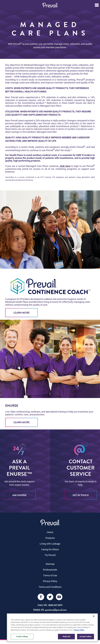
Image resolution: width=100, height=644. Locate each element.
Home (50, 532)
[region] (52, 628)
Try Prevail (50, 555)
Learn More (22, 313)
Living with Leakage (50, 544)
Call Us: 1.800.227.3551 (50, 605)
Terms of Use (50, 575)
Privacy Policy (50, 581)
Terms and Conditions (50, 587)
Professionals (50, 570)
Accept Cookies (86, 636)
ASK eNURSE (19, 495)
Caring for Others (50, 549)
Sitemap (50, 564)
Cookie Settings (22, 636)
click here (65, 166)
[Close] (94, 616)
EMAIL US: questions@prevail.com (50, 610)
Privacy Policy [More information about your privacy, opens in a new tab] (79, 630)
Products (50, 538)
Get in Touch (81, 495)
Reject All (66, 636)
